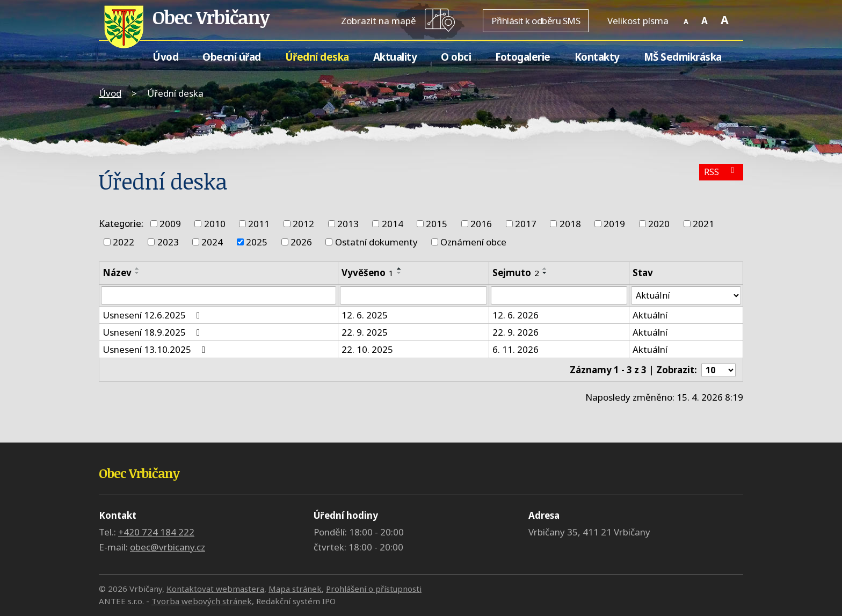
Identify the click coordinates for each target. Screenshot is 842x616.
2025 (257, 242)
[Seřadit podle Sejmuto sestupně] (544, 273)
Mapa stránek (295, 589)
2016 (481, 224)
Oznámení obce (473, 242)
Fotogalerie (523, 57)
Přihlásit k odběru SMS (536, 21)
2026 (301, 242)
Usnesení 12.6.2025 (153, 316)
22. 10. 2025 (367, 350)
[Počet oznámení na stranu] (717, 371)
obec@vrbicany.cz (168, 547)
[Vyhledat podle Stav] (685, 296)
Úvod (165, 57)
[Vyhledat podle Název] (218, 296)
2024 (212, 242)
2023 (168, 242)
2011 (259, 224)
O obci (456, 57)
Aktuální (648, 316)
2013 (348, 224)
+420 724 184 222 (156, 532)
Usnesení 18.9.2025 (153, 333)
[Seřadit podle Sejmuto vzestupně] (544, 269)
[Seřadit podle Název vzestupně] (137, 269)
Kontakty (597, 57)
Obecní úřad (232, 57)
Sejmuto (515, 273)
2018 (570, 224)
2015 (437, 224)
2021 (703, 224)
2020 (659, 224)
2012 (303, 224)
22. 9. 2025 (364, 333)
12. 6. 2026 (514, 316)
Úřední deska (317, 57)
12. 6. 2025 (364, 316)
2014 (393, 224)
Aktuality (395, 57)
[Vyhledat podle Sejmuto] (558, 296)
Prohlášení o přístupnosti (374, 589)
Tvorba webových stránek (202, 601)
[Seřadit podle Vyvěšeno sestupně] (399, 273)
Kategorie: (121, 223)
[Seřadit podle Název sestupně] (137, 273)
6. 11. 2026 (514, 350)
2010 (215, 224)
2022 (124, 242)
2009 (170, 224)
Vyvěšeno (367, 273)
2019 (614, 224)
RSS (720, 173)
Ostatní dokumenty (376, 242)
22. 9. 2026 (514, 333)
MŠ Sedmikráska (683, 57)
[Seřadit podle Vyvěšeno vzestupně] (399, 269)
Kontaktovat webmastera (215, 589)
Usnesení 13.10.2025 (156, 350)
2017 (526, 224)
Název (117, 273)
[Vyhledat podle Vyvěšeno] (413, 296)
